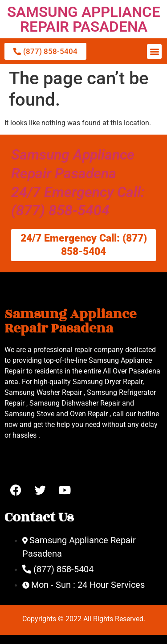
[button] (154, 51)
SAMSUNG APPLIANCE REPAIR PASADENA (84, 19)
